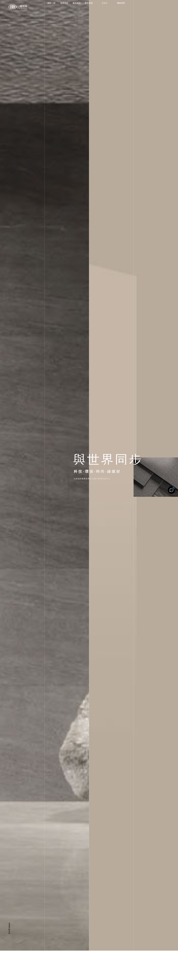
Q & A (114, 7)
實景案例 (99, 7)
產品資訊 (84, 7)
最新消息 (68, 7)
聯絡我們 (124, 7)
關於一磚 (56, 7)
